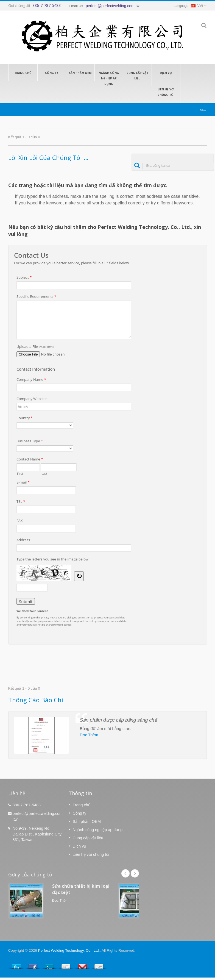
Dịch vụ (166, 73)
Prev (125, 873)
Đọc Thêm (89, 735)
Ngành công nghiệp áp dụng (109, 78)
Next (135, 873)
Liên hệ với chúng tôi (166, 92)
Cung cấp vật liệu (137, 75)
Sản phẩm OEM (80, 73)
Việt (197, 6)
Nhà (203, 110)
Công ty (52, 73)
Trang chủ (23, 73)
